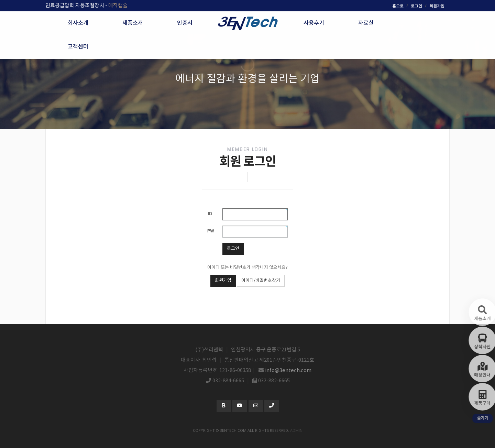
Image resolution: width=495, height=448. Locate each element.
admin (296, 430)
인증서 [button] (185, 23)
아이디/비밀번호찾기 (261, 281)
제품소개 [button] (133, 23)
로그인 (416, 6)
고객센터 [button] (78, 47)
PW (211, 231)
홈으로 (398, 6)
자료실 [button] (366, 23)
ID (210, 214)
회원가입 (437, 6)
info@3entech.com (288, 370)
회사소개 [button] (78, 23)
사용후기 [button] (314, 23)
